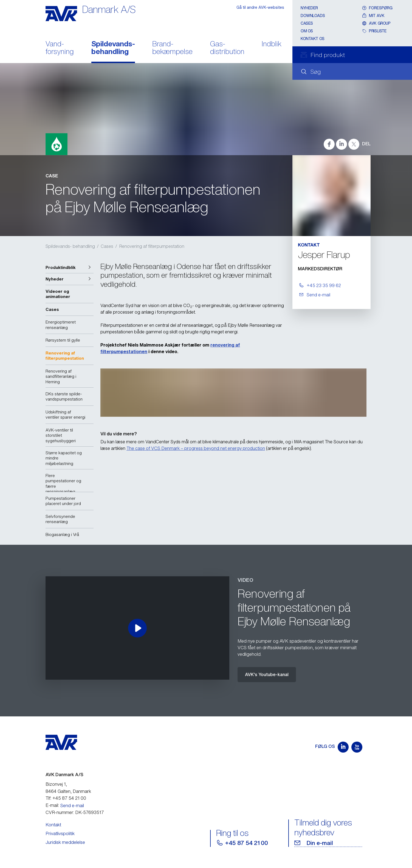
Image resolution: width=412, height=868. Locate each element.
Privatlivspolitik (60, 833)
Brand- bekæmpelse (172, 48)
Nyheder (309, 8)
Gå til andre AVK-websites (260, 7)
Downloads (313, 15)
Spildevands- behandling (113, 48)
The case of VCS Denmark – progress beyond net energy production (196, 448)
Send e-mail (72, 805)
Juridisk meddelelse (65, 842)
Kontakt (53, 825)
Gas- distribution (227, 48)
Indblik (272, 44)
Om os (307, 31)
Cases (307, 23)
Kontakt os (313, 39)
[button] (70, 268)
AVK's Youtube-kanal (267, 674)
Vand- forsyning (60, 48)
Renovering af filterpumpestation (152, 246)
